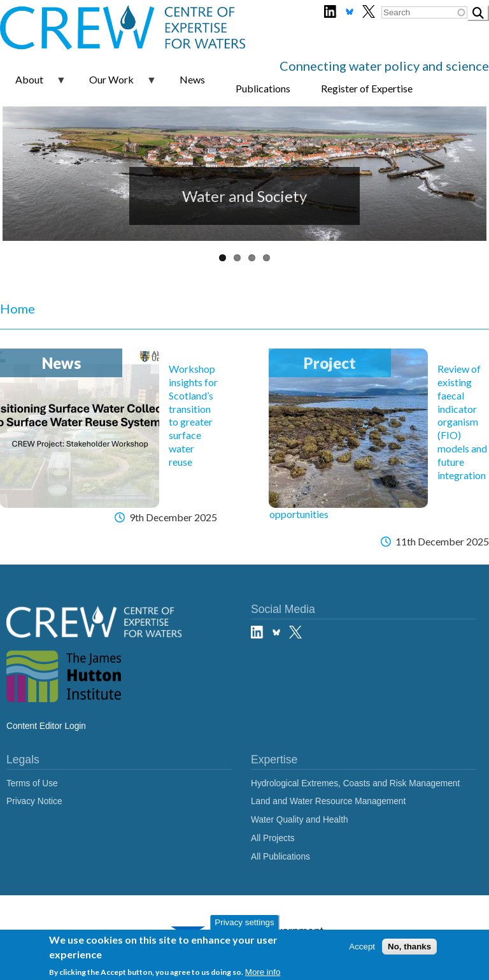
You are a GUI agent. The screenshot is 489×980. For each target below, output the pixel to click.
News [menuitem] (192, 79)
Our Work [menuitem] (115, 84)
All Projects (273, 838)
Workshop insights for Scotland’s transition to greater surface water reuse (193, 415)
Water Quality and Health (300, 820)
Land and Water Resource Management (328, 801)
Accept (362, 947)
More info (263, 972)
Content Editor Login (46, 726)
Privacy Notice (34, 801)
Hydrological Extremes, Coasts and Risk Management (355, 783)
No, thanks (409, 947)
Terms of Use (32, 783)
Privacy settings (244, 922)
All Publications (280, 857)
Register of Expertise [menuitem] (367, 88)
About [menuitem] (33, 84)
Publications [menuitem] (263, 88)
